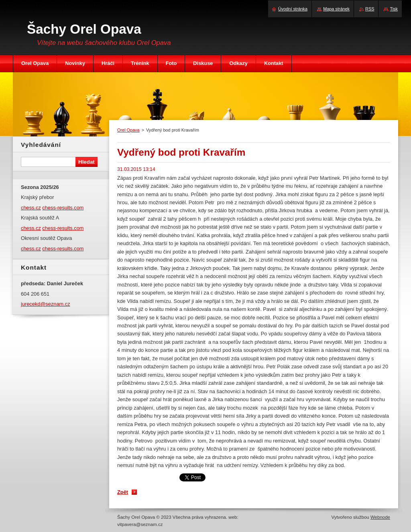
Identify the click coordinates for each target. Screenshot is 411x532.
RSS (370, 9)
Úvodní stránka (293, 9)
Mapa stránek (336, 9)
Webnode (380, 517)
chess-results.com (63, 208)
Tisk (394, 9)
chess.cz (31, 208)
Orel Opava (128, 130)
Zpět (123, 492)
